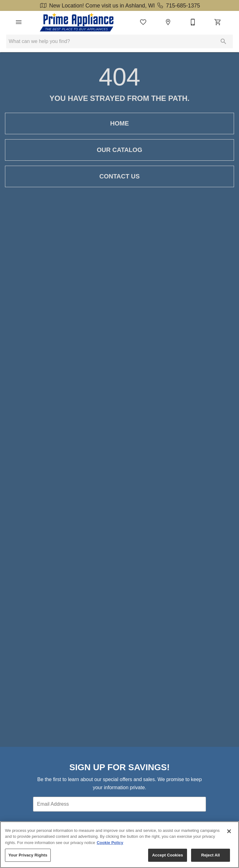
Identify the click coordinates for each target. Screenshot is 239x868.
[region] (119, 845)
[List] (143, 22)
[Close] (229, 831)
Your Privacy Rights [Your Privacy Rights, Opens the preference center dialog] (28, 855)
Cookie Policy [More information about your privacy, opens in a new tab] (110, 843)
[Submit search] (223, 41)
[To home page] (77, 22)
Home (119, 123)
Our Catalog (119, 150)
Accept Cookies (168, 855)
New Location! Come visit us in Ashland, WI (98, 6)
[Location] (168, 22)
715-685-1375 (178, 6)
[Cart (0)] (218, 22)
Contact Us (119, 176)
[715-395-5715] (193, 22)
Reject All (210, 855)
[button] (19, 22)
